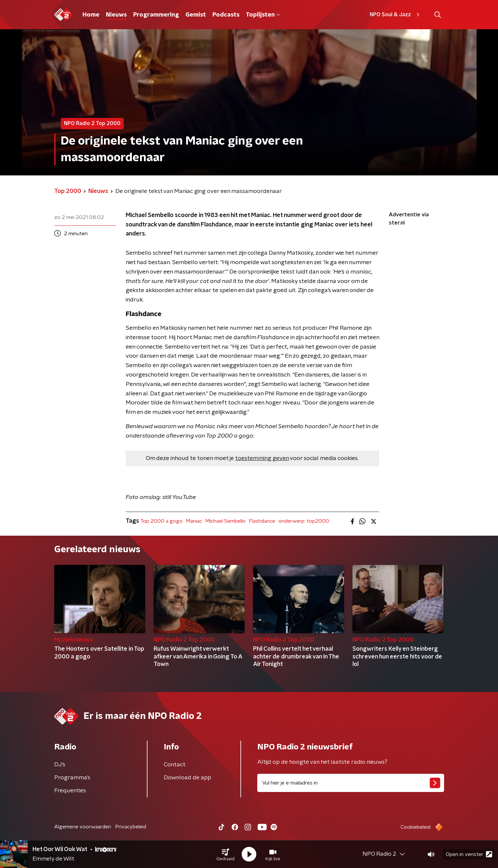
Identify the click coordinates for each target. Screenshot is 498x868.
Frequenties (70, 791)
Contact (175, 765)
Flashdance (262, 521)
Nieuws (116, 15)
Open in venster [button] (469, 854)
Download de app (187, 778)
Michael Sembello (225, 521)
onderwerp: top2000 (304, 521)
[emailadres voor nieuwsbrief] (351, 783)
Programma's (72, 778)
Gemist (196, 15)
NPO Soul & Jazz (396, 15)
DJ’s (60, 765)
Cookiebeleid (415, 827)
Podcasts (226, 15)
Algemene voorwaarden (83, 827)
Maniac (194, 521)
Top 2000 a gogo (161, 521)
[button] (225, 854)
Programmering (156, 15)
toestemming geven (262, 458)
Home (91, 15)
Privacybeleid (131, 827)
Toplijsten (263, 15)
